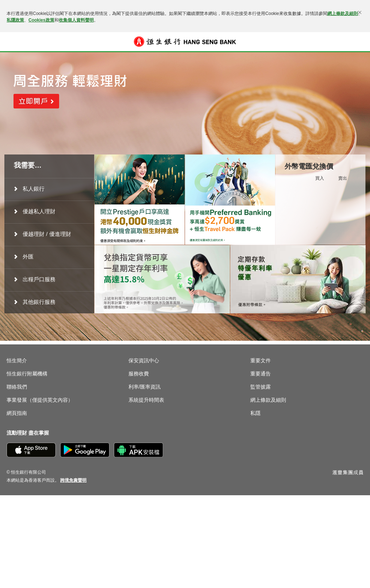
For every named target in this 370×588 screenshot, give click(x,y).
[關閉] (360, 12)
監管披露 (261, 387)
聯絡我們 (17, 387)
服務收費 (139, 374)
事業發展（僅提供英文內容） (40, 400)
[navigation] (49, 189)
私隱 (255, 413)
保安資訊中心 (144, 360)
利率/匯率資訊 (144, 387)
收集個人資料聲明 (76, 20)
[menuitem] (49, 189)
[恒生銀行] (185, 42)
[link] (73, 480)
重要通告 (261, 374)
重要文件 (261, 360)
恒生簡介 (17, 360)
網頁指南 (17, 413)
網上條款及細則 (343, 14)
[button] (12, 42)
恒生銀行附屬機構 (27, 374)
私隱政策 (15, 20)
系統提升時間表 (146, 400)
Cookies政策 (41, 20)
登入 (358, 42)
